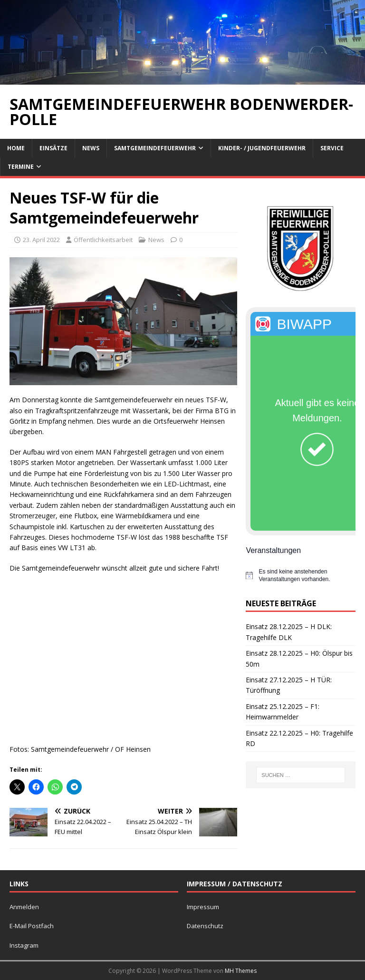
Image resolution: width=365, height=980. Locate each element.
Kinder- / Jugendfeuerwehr (262, 148)
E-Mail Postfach (32, 926)
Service (332, 148)
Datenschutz (205, 926)
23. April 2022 (41, 240)
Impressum (203, 907)
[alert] (300, 576)
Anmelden (24, 907)
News (91, 148)
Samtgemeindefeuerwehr (155, 148)
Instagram (24, 945)
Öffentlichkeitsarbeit (103, 240)
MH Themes (241, 971)
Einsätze (53, 148)
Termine (21, 167)
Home (16, 148)
